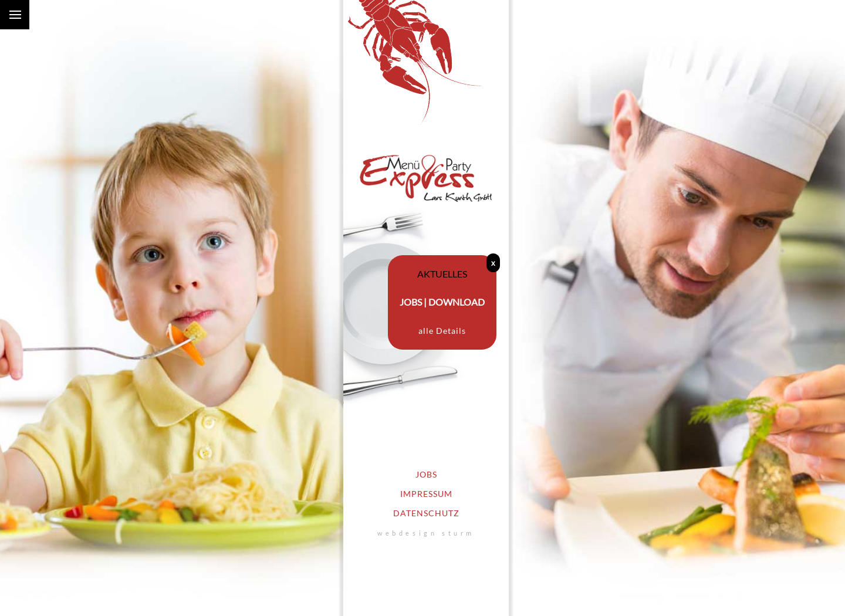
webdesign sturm (426, 533)
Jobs (426, 475)
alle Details (442, 331)
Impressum (426, 494)
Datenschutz (426, 513)
